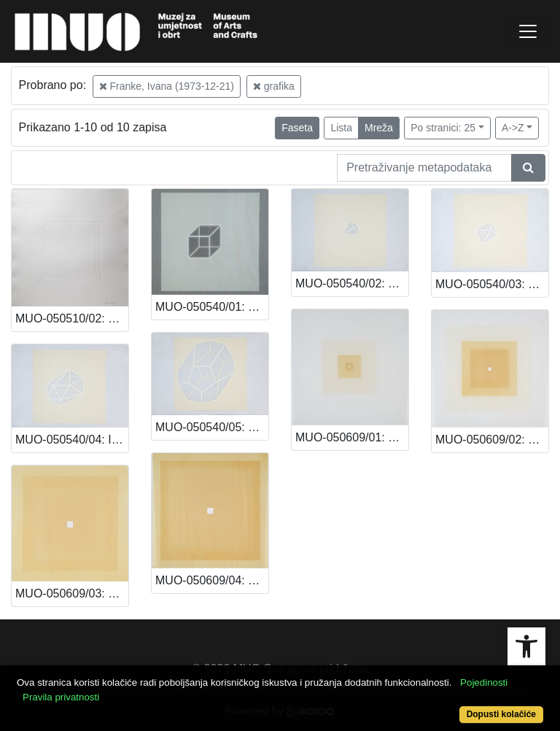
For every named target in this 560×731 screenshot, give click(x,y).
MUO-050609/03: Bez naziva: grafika (72, 593)
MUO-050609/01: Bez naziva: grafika (352, 437)
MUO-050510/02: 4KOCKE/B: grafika (72, 318)
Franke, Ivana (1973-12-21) (167, 86)
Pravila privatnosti (61, 697)
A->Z (513, 128)
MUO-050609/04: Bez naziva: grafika (212, 580)
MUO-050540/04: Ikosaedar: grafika (72, 440)
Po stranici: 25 (443, 128)
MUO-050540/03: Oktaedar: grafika (492, 284)
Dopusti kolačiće (501, 714)
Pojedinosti (484, 682)
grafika (274, 86)
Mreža (379, 128)
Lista (341, 128)
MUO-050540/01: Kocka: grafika (212, 307)
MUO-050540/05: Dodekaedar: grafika (212, 427)
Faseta (297, 128)
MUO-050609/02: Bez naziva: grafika (492, 440)
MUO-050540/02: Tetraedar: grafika (352, 283)
